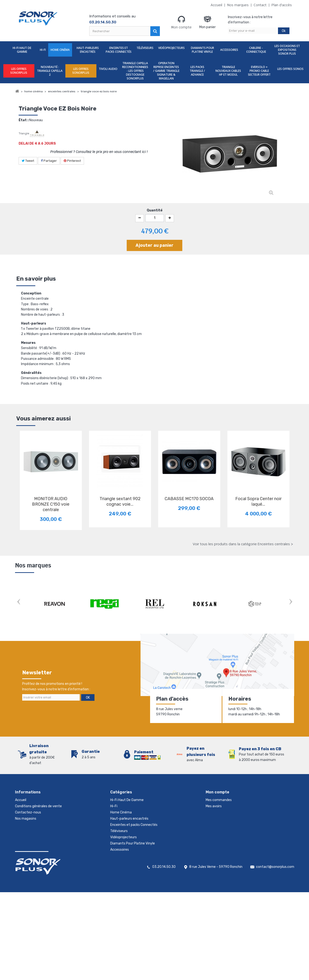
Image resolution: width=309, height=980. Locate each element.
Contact (260, 5)
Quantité (155, 210)
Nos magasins (26, 819)
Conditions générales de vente (38, 806)
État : (24, 120)
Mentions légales (28, 850)
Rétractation (25, 843)
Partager (49, 161)
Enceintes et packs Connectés (119, 50)
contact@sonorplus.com (275, 955)
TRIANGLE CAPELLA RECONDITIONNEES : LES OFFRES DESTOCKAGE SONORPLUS (135, 71)
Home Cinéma (60, 50)
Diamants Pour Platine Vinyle (202, 50)
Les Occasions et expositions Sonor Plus (287, 50)
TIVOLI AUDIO (108, 69)
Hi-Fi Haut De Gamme (22, 50)
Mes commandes (219, 800)
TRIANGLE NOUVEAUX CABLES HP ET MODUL (228, 71)
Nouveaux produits (30, 831)
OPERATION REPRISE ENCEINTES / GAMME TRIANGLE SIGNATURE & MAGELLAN (166, 71)
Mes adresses (216, 812)
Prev (19, 602)
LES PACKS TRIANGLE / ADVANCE (197, 71)
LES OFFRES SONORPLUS (19, 71)
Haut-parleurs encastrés (88, 50)
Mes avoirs (214, 806)
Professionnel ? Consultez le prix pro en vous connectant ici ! (99, 152)
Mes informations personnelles (229, 819)
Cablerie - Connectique (256, 50)
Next (291, 602)
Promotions (24, 825)
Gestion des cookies (30, 856)
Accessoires (229, 50)
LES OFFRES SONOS (290, 69)
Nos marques (238, 5)
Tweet (28, 161)
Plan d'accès (282, 5)
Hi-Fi (43, 50)
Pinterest (72, 161)
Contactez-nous (28, 812)
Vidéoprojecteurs (171, 48)
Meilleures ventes (28, 837)
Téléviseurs (145, 48)
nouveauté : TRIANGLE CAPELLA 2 (50, 71)
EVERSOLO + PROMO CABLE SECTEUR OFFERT (259, 71)
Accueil (216, 5)
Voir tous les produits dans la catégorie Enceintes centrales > (243, 544)
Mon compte (181, 22)
